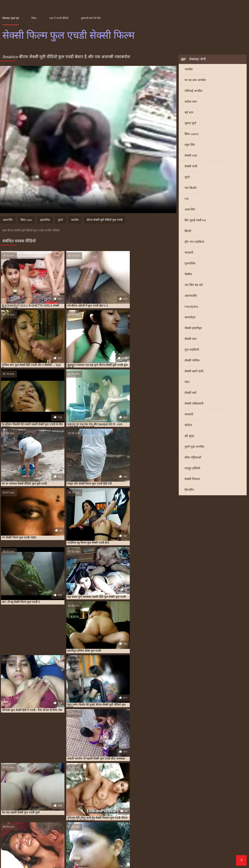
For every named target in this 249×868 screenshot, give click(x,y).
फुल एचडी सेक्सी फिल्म (40, 841)
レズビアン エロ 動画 (225, 859)
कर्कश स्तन (191, 102)
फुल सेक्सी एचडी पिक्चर (23, 844)
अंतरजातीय (191, 296)
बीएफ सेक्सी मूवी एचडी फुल (127, 846)
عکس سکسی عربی (78, 862)
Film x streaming (14, 862)
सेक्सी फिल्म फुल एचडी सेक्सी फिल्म (192, 859)
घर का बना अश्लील (195, 81)
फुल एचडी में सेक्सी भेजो (200, 839)
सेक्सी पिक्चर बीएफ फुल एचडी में (66, 852)
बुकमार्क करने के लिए (91, 18)
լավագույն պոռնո (137, 859)
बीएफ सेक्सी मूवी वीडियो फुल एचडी (105, 221)
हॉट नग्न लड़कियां (194, 242)
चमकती (189, 253)
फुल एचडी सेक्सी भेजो (161, 841)
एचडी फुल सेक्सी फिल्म (38, 839)
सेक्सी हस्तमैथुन (193, 329)
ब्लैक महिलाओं (193, 458)
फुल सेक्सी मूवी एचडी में (131, 844)
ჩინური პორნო (163, 859)
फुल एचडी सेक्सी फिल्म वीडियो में (106, 841)
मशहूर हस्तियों (192, 469)
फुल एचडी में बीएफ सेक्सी (116, 839)
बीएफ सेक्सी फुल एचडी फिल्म (96, 846)
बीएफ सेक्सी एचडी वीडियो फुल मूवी (62, 846)
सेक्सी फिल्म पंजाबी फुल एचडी (156, 852)
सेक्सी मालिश (192, 361)
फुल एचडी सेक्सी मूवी (185, 841)
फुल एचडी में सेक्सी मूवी (226, 839)
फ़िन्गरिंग (189, 490)
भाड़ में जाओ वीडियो (59, 18)
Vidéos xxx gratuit (56, 859)
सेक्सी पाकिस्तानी (194, 404)
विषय (34, 18)
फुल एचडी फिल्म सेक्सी (89, 839)
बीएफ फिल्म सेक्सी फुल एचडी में (26, 846)
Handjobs (191, 307)
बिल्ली (188, 231)
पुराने (187, 178)
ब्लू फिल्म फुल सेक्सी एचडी (222, 846)
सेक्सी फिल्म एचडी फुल (96, 852)
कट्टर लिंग (190, 145)
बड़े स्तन (189, 113)
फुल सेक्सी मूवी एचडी (106, 844)
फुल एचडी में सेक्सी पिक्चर (144, 839)
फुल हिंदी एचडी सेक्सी (180, 844)
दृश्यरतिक (190, 264)
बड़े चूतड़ (189, 436)
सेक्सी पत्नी (191, 167)
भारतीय (189, 70)
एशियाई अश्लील (193, 91)
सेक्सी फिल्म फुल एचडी (185, 852)
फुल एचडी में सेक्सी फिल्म (173, 839)
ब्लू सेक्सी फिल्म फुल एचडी (40, 849)
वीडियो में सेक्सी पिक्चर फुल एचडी (125, 849)
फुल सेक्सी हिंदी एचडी (156, 844)
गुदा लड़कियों (192, 350)
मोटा (187, 382)
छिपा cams (191, 134)
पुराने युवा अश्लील (194, 447)
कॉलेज (188, 426)
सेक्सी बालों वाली (194, 372)
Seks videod (32, 859)
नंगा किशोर (191, 188)
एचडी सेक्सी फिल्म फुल (64, 839)
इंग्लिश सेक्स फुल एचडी (13, 839)
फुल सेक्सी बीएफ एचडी (81, 844)
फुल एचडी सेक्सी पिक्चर (14, 841)
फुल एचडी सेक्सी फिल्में (136, 841)
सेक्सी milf (191, 156)
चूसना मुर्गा (190, 124)
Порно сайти (12, 859)
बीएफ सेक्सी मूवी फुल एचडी (156, 846)
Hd (187, 199)
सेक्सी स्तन (191, 339)
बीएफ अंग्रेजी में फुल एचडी (206, 844)
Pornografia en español (47, 862)
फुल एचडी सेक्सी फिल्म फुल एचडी (70, 841)
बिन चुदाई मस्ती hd (195, 221)
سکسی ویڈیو (79, 859)
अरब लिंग (190, 210)
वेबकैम (188, 275)
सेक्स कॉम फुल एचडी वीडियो (158, 849)
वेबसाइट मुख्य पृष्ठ (11, 18)
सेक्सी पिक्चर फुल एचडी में (34, 852)
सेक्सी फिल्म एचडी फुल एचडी (125, 852)
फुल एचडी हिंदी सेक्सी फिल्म (212, 841)
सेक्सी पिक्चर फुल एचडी (215, 849)
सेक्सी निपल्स (192, 479)
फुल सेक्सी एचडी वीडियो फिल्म (52, 844)
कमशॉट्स (190, 318)
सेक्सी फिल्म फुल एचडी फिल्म (214, 852)
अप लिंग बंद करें (194, 285)
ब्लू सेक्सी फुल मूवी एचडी (68, 849)
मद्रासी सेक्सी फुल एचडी (94, 849)
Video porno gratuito (105, 859)
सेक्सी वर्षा (190, 393)
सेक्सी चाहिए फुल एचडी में (188, 849)
